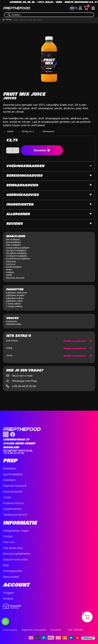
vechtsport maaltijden (17, 256)
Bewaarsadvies (22, 186)
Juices (23, 20)
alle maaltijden (13, 239)
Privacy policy (10, 630)
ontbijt (9, 275)
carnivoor (11, 264)
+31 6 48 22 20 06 (14, 453)
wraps (9, 269)
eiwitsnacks (12, 321)
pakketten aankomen (17, 293)
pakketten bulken (15, 298)
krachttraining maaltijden (18, 259)
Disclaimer (56, 630)
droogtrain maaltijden (17, 253)
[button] (80, 8)
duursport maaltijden (16, 250)
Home (15, 20)
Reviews (14, 224)
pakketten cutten (14, 301)
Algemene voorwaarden (34, 630)
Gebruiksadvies (22, 195)
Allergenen (18, 214)
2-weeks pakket (14, 306)
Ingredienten (20, 205)
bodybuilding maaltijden (18, 248)
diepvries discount (15, 278)
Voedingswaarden (25, 166)
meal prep (11, 261)
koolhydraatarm (14, 267)
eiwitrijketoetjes (14, 324)
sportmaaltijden (14, 242)
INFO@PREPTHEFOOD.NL (18, 451)
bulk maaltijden (14, 245)
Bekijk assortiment (78, 341)
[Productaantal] (12, 150)
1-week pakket (13, 304)
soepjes (10, 272)
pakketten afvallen (15, 295)
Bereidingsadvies (24, 176)
